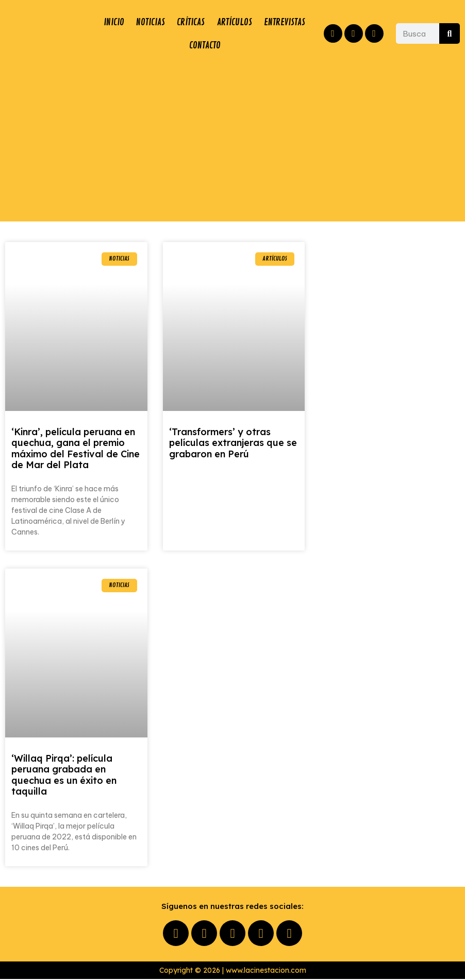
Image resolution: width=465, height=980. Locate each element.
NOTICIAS (170, 22)
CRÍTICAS (224, 22)
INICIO (120, 22)
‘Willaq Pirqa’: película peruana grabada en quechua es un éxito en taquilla (64, 776)
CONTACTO (261, 46)
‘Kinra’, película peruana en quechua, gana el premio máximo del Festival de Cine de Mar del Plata (76, 450)
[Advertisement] (232, 140)
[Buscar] (450, 34)
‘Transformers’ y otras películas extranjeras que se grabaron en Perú (233, 444)
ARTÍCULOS (281, 22)
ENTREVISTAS (154, 46)
